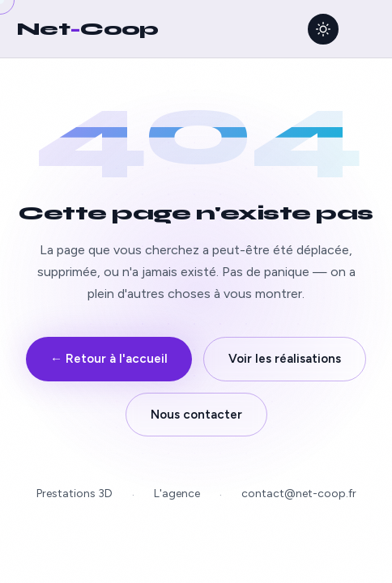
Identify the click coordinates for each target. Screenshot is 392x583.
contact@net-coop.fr (299, 494)
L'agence (177, 494)
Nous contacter (196, 415)
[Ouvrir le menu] (364, 29)
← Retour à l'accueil (109, 359)
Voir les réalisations (285, 359)
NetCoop (87, 29)
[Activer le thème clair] (323, 29)
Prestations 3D (75, 494)
